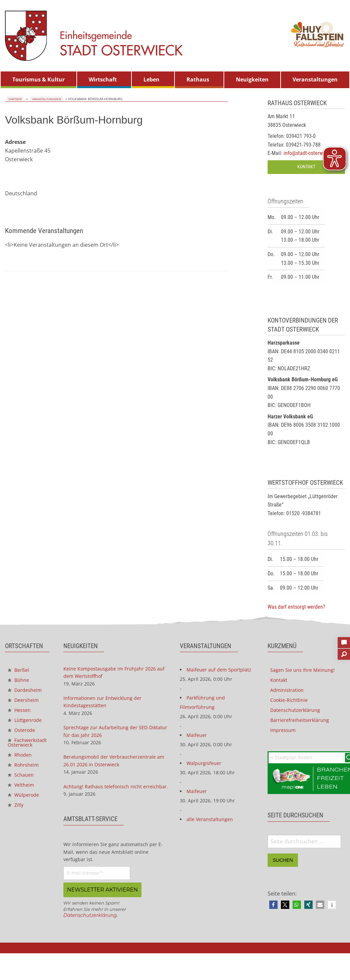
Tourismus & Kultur (39, 79)
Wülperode (25, 810)
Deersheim (25, 703)
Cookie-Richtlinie (291, 703)
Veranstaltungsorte (46, 99)
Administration (289, 692)
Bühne (19, 681)
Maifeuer (198, 751)
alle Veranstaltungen (213, 839)
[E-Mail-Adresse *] (97, 891)
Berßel (19, 670)
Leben (151, 79)
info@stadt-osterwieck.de (311, 153)
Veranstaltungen (315, 79)
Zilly (16, 821)
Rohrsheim (25, 778)
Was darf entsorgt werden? (296, 607)
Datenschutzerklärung (94, 933)
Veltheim (22, 799)
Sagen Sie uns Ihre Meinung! (306, 670)
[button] (273, 912)
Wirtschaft (103, 79)
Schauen (22, 789)
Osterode (23, 735)
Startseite (14, 99)
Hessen (21, 714)
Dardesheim (27, 692)
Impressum (285, 735)
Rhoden (21, 767)
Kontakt (306, 167)
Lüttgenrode (27, 724)
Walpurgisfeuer (206, 780)
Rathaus (198, 79)
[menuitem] (39, 80)
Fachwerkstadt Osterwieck (26, 752)
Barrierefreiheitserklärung (303, 724)
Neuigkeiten (252, 79)
